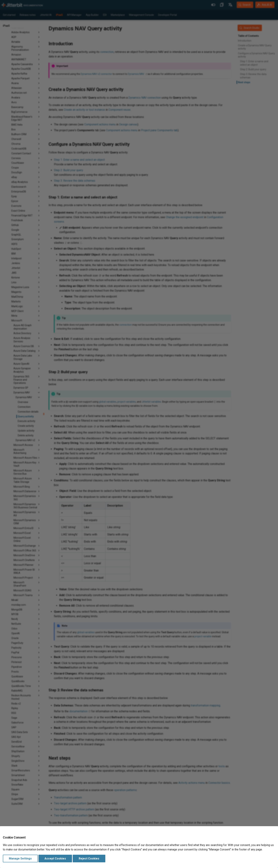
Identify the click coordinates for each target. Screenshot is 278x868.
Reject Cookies (89, 859)
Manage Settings (20, 859)
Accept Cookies (55, 859)
